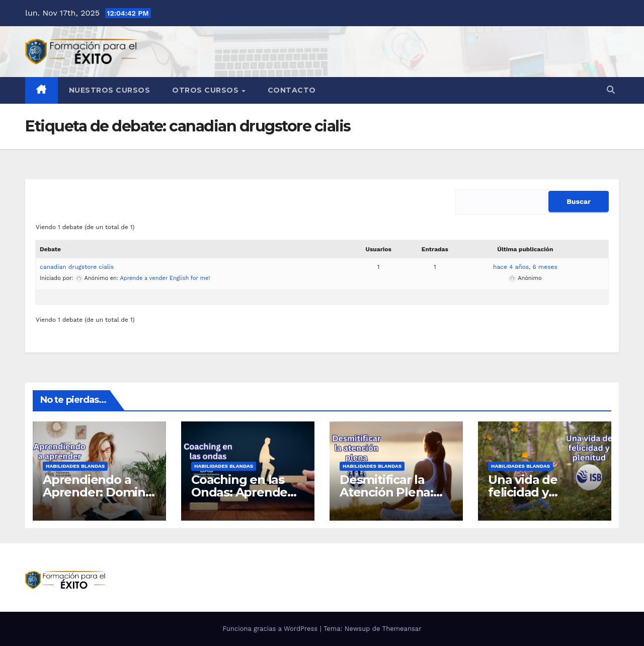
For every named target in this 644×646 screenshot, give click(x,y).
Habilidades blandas (75, 466)
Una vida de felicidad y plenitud (523, 492)
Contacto (292, 90)
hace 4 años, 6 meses (525, 267)
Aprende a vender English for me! (165, 278)
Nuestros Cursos (110, 90)
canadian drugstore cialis (77, 267)
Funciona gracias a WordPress (271, 629)
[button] (611, 90)
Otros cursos (207, 90)
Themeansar (402, 629)
